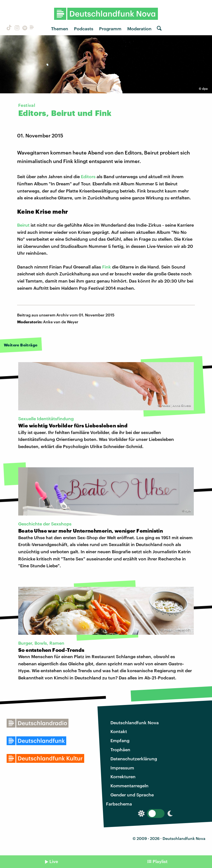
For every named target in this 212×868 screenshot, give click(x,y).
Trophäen (120, 749)
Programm (110, 29)
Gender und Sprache (132, 795)
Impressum (122, 768)
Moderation (139, 29)
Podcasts (84, 29)
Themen (60, 29)
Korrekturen (123, 776)
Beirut (23, 225)
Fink (107, 267)
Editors (88, 176)
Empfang (120, 740)
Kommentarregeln (129, 786)
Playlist (160, 861)
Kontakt (119, 731)
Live (54, 861)
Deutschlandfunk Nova (135, 722)
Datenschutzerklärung (134, 759)
